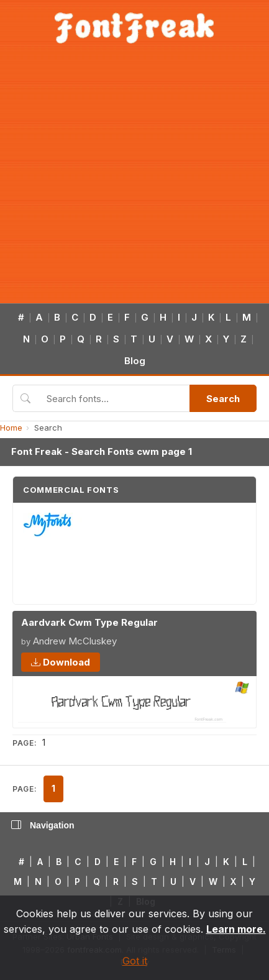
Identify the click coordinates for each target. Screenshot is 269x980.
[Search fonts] (114, 398)
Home (11, 428)
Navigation (43, 825)
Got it (135, 961)
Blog (135, 361)
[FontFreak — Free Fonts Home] (134, 28)
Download (61, 662)
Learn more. (236, 929)
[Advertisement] (116, 181)
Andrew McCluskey (75, 641)
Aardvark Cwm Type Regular (89, 622)
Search (223, 399)
